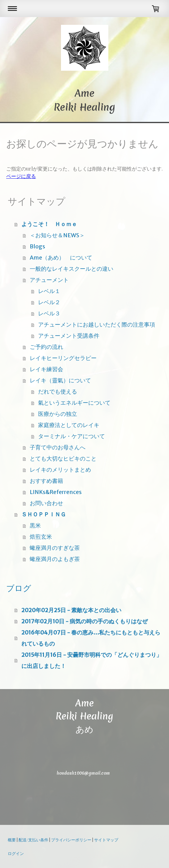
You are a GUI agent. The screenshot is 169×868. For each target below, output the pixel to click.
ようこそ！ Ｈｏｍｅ (49, 224)
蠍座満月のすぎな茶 (55, 548)
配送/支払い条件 (33, 840)
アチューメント (49, 280)
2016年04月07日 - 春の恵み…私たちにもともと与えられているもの (91, 638)
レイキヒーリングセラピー (63, 358)
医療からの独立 (58, 414)
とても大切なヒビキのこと (63, 458)
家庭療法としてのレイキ (69, 425)
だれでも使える (58, 392)
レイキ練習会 (46, 369)
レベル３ (49, 313)
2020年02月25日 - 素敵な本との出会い (71, 610)
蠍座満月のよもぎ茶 (55, 559)
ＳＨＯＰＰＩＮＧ (44, 514)
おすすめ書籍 (46, 481)
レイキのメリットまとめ (60, 470)
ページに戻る (21, 176)
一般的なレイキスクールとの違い (71, 269)
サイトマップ (106, 840)
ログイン (16, 853)
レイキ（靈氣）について (60, 380)
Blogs (37, 246)
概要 (12, 840)
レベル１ (49, 291)
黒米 (35, 525)
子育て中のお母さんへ (58, 447)
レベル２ (49, 302)
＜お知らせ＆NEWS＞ (57, 235)
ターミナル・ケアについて (71, 436)
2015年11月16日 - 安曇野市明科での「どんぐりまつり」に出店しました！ (92, 660)
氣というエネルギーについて (74, 403)
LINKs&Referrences (56, 492)
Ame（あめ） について (61, 258)
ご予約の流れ (46, 347)
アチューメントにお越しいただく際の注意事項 (97, 325)
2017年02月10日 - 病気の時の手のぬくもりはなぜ (84, 621)
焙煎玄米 (41, 537)
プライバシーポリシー (71, 840)
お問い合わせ (46, 503)
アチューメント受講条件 (69, 336)
